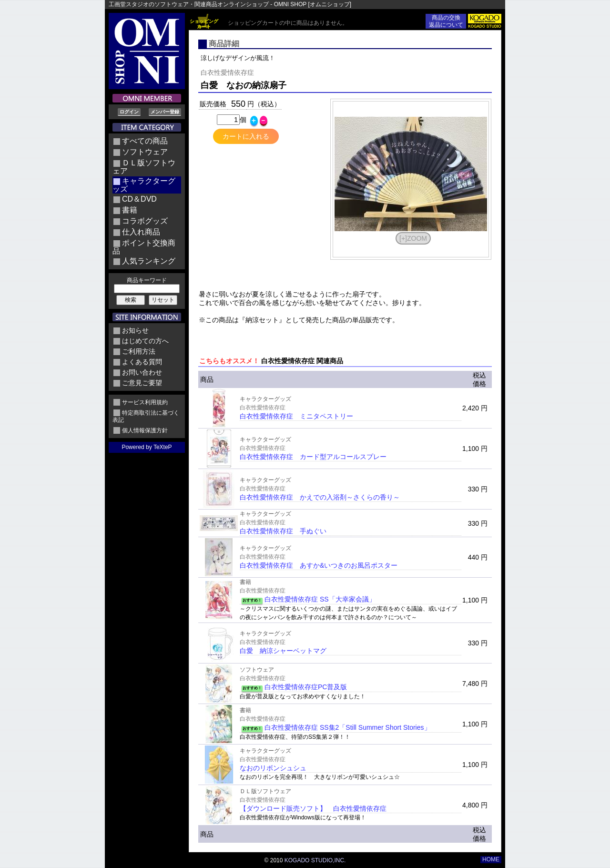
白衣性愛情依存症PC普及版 (306, 687)
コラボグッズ (145, 221)
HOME (491, 859)
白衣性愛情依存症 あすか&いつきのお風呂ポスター (319, 565)
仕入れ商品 (141, 232)
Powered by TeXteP (147, 447)
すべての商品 (145, 141)
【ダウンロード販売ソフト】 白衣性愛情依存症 (313, 808)
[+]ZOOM (413, 238)
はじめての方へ (145, 341)
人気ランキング (149, 261)
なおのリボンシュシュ (273, 768)
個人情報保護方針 (145, 430)
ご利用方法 (139, 351)
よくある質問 (142, 362)
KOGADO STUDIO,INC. (315, 860)
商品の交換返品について (446, 21)
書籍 (130, 210)
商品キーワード (147, 280)
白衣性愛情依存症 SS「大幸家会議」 (320, 599)
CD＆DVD (139, 199)
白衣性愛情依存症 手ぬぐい (283, 531)
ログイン (129, 112)
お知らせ (135, 330)
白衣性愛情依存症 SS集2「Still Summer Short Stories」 (348, 727)
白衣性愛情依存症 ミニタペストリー (296, 416)
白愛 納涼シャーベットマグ (283, 651)
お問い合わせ (142, 372)
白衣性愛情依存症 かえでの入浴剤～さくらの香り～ (320, 497)
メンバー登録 (165, 112)
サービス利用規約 (145, 402)
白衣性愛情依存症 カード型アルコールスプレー (313, 457)
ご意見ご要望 (142, 383)
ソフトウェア (145, 152)
